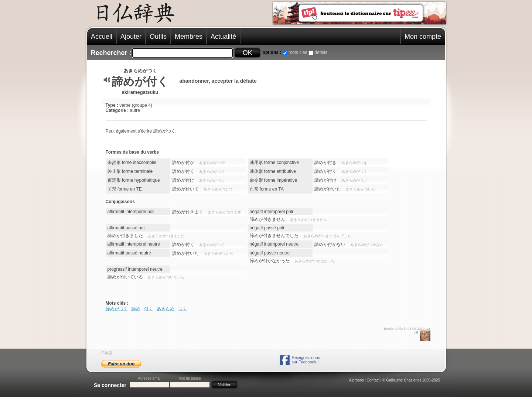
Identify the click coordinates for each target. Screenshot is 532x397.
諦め (136, 309)
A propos (356, 380)
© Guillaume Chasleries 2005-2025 (411, 380)
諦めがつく (117, 309)
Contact (373, 380)
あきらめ (166, 309)
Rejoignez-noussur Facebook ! (306, 360)
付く (149, 309)
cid (416, 332)
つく (183, 309)
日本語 (107, 353)
